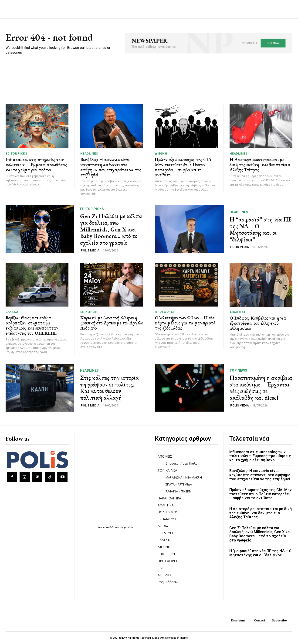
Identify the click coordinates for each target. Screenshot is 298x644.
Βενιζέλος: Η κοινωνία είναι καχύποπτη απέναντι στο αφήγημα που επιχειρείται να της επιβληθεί (111, 167)
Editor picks (16, 154)
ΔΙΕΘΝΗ (161, 154)
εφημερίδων (127, 527)
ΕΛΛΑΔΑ (12, 312)
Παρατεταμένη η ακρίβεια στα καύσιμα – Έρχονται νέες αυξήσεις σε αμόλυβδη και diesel (261, 388)
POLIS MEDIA (90, 250)
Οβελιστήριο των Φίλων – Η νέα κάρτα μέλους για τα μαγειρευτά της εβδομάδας (185, 323)
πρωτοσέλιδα (108, 527)
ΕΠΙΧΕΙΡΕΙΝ (89, 312)
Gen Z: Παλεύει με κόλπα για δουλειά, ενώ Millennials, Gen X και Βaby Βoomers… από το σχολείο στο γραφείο (111, 229)
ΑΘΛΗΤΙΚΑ (238, 312)
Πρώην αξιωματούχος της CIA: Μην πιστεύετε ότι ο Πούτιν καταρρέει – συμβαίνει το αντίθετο (184, 167)
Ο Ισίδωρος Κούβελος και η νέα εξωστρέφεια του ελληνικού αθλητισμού (258, 323)
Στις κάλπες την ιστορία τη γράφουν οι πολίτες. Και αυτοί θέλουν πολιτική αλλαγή (109, 388)
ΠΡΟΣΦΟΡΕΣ (165, 312)
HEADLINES (89, 154)
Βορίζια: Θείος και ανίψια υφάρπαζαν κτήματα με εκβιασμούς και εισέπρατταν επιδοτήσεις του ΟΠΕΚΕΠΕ (32, 325)
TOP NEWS (238, 370)
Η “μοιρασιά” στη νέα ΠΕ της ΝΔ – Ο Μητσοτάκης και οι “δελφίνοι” (261, 229)
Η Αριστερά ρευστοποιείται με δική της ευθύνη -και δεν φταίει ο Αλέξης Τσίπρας (260, 165)
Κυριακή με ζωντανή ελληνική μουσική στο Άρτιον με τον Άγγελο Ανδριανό (112, 323)
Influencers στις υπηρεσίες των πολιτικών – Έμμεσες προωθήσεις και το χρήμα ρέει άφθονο (36, 165)
